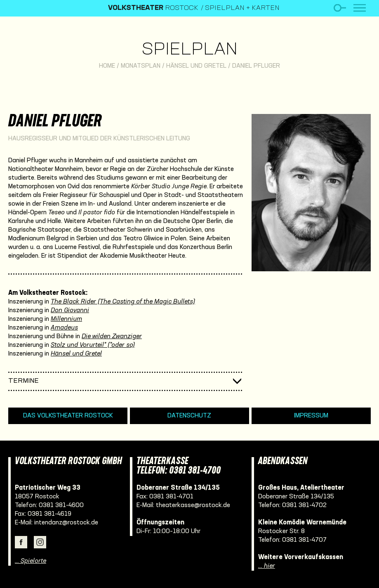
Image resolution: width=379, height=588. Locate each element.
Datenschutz (189, 416)
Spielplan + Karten (242, 8)
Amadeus (64, 328)
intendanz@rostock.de (66, 523)
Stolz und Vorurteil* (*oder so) (93, 345)
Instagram (40, 542)
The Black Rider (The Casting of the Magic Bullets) (123, 302)
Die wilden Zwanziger (112, 337)
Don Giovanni (70, 311)
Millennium (66, 319)
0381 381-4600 (61, 505)
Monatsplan (141, 66)
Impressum (311, 416)
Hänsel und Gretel (196, 66)
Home (107, 66)
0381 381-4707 (304, 540)
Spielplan (189, 50)
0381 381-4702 (304, 505)
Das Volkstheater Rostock (68, 416)
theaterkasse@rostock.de (193, 505)
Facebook (21, 542)
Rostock (153, 8)
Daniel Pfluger (256, 66)
